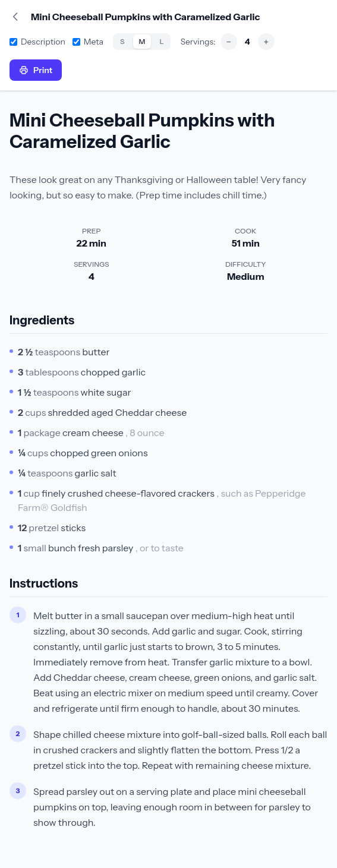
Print (36, 70)
